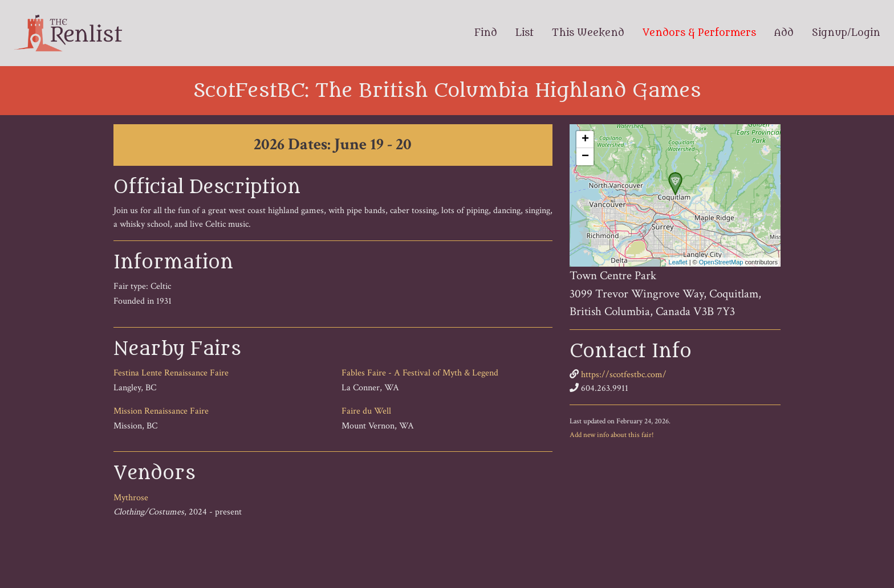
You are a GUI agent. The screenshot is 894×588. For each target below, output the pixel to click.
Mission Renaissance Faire (161, 411)
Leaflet (678, 262)
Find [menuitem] (486, 33)
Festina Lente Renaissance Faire (171, 373)
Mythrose (131, 498)
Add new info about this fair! (612, 435)
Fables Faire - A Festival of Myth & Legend (420, 373)
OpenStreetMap (721, 262)
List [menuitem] (525, 33)
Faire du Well (366, 411)
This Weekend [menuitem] (588, 33)
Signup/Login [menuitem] (846, 33)
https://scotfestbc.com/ (624, 375)
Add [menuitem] (784, 33)
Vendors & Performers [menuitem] (699, 33)
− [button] (585, 157)
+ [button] (585, 140)
